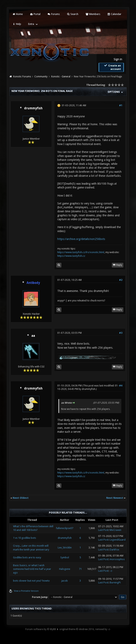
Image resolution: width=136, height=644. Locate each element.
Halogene (65, 569)
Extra (31, 24)
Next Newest (115, 498)
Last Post (103, 530)
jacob (65, 581)
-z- (111, 571)
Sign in (118, 59)
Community (41, 77)
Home (18, 14)
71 (80, 569)
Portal (35, 14)
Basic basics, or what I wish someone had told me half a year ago (32, 569)
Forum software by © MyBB (41, 629)
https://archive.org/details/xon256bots (81, 239)
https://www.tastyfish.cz (71, 256)
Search (73, 14)
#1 (121, 105)
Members (93, 14)
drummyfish (33, 108)
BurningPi (115, 582)
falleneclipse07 (65, 528)
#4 (121, 386)
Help (17, 24)
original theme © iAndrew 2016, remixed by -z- (85, 629)
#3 (121, 333)
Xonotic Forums (22, 77)
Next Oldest (21, 498)
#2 (121, 280)
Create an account (112, 67)
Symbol (65, 557)
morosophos (117, 559)
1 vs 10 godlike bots (25, 538)
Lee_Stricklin (65, 548)
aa (33, 336)
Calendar (114, 14)
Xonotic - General (61, 77)
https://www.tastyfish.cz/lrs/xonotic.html (81, 252)
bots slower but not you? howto (31, 581)
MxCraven (115, 530)
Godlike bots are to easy (27, 557)
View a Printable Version (26, 591)
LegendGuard (118, 540)
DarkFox (114, 550)
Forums (54, 14)
